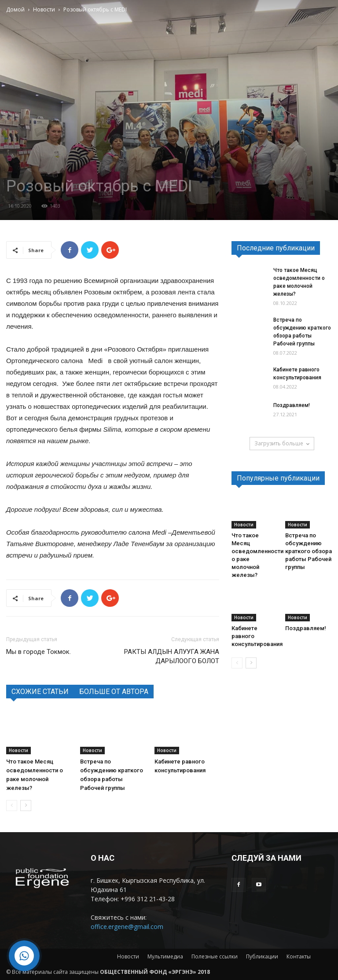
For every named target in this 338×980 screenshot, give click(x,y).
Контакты (299, 956)
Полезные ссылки (215, 956)
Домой (15, 9)
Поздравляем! (292, 405)
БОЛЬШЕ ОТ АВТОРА (114, 692)
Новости (44, 9)
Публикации (262, 956)
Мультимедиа (165, 956)
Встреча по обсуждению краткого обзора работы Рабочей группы (309, 551)
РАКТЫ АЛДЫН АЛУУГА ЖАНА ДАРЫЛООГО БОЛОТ (172, 656)
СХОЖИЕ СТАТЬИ (40, 692)
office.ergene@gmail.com (127, 927)
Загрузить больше (282, 443)
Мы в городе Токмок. (39, 652)
